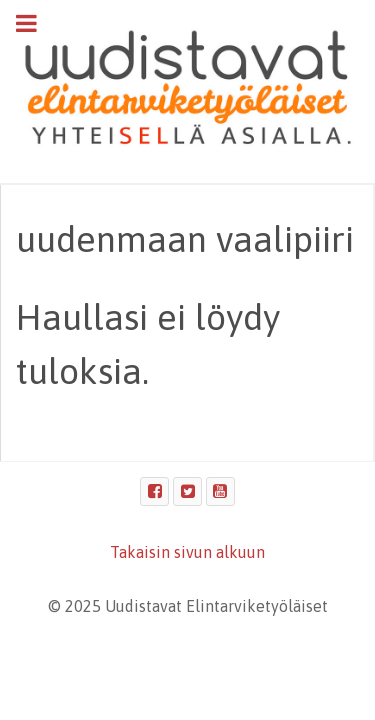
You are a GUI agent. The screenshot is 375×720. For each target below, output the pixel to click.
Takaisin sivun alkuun (187, 552)
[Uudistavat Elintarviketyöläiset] (187, 90)
